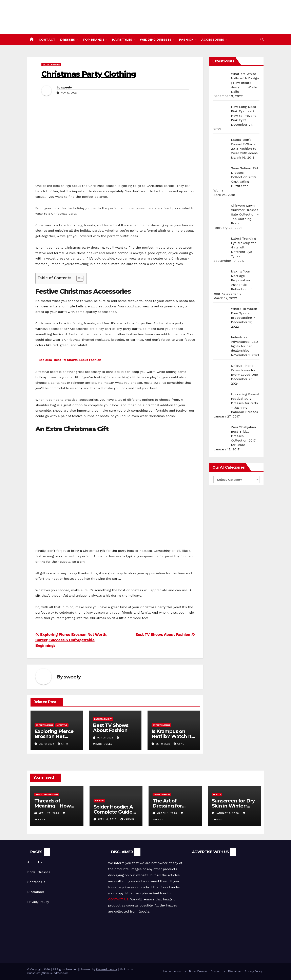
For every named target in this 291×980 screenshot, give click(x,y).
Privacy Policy (38, 902)
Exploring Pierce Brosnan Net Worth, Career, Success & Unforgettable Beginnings (71, 640)
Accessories (213, 40)
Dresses (68, 40)
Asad (179, 744)
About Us (35, 862)
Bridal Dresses (39, 872)
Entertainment (51, 64)
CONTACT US (118, 899)
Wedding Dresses (156, 40)
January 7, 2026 (228, 813)
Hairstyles (123, 40)
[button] (262, 39)
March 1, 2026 (167, 813)
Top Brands (94, 40)
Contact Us (36, 882)
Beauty (217, 794)
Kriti (63, 744)
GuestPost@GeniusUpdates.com (48, 973)
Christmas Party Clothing (89, 74)
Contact (47, 40)
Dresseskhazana (106, 969)
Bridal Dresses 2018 (47, 794)
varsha (128, 819)
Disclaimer (36, 892)
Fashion (187, 40)
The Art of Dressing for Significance (168, 806)
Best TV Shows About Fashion (165, 635)
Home (167, 971)
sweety (66, 87)
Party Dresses (162, 794)
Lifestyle (62, 725)
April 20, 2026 (49, 813)
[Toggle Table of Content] (78, 278)
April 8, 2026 (107, 819)
